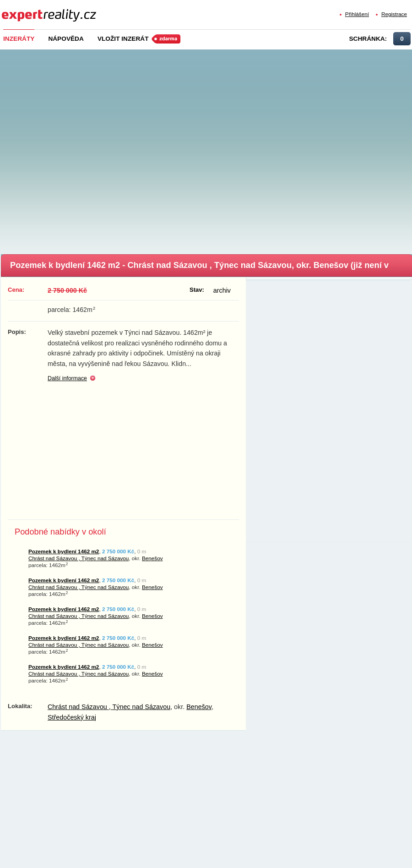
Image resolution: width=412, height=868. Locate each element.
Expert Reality (19, 10)
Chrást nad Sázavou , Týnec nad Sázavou (79, 558)
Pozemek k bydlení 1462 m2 (64, 551)
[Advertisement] (100, 149)
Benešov (152, 558)
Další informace (67, 378)
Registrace (394, 14)
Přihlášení (357, 14)
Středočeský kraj (72, 717)
